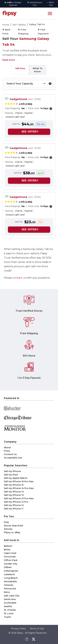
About (7, 447)
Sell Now (20, 68)
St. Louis (9, 613)
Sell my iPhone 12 (14, 505)
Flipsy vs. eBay (12, 532)
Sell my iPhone (12, 471)
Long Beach (11, 578)
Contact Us (10, 454)
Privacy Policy (18, 629)
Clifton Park (11, 560)
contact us (19, 278)
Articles (8, 529)
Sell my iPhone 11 (14, 509)
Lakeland (9, 574)
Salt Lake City (12, 596)
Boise (7, 550)
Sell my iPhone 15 (14, 485)
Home (6, 25)
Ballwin (8, 546)
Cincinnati (10, 557)
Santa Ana (10, 599)
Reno (7, 592)
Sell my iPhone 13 (14, 495)
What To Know (38, 70)
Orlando (9, 585)
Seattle (8, 606)
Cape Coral (10, 553)
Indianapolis (11, 571)
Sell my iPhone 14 (14, 492)
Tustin (8, 617)
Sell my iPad (11, 475)
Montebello (10, 581)
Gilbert (8, 567)
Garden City (11, 564)
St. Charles (10, 610)
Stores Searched (13, 526)
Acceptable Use (13, 458)
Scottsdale (10, 603)
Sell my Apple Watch (16, 478)
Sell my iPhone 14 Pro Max (19, 488)
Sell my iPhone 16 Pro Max (19, 481)
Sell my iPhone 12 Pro (16, 502)
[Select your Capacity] (26, 84)
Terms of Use (37, 629)
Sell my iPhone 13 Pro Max (19, 498)
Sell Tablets (19, 25)
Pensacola (10, 589)
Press (7, 451)
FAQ (6, 522)
